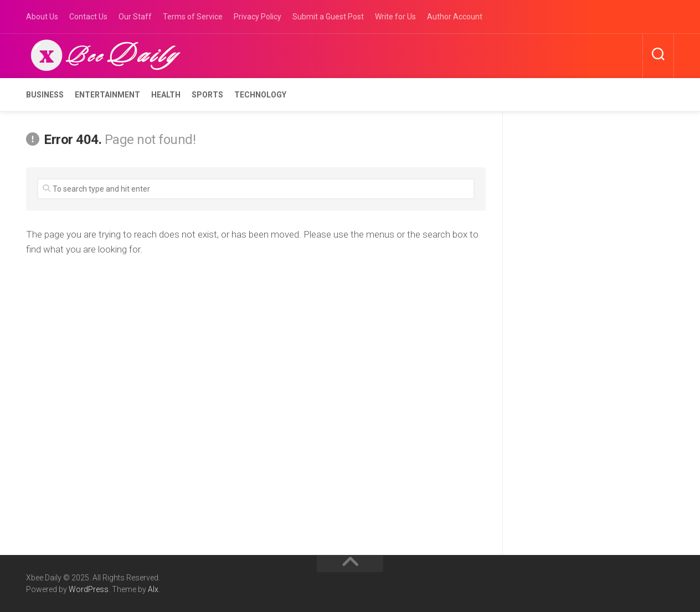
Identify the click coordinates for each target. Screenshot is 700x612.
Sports (207, 95)
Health (166, 95)
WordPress (89, 589)
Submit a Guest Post (328, 17)
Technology (260, 95)
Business (45, 95)
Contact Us (88, 17)
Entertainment (107, 95)
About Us (42, 17)
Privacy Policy (258, 17)
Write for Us (395, 17)
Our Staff (135, 17)
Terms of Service (193, 17)
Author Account (455, 17)
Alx (153, 589)
